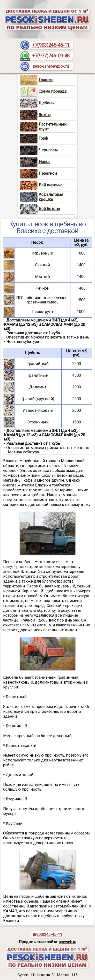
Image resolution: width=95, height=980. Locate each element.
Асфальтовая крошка (51, 197)
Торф (34, 138)
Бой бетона (40, 209)
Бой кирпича (41, 185)
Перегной (38, 173)
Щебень (37, 103)
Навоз (35, 162)
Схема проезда (43, 91)
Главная (37, 80)
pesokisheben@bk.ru (51, 66)
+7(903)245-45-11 (51, 45)
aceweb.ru (67, 942)
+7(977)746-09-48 (51, 56)
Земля (35, 115)
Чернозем (39, 150)
